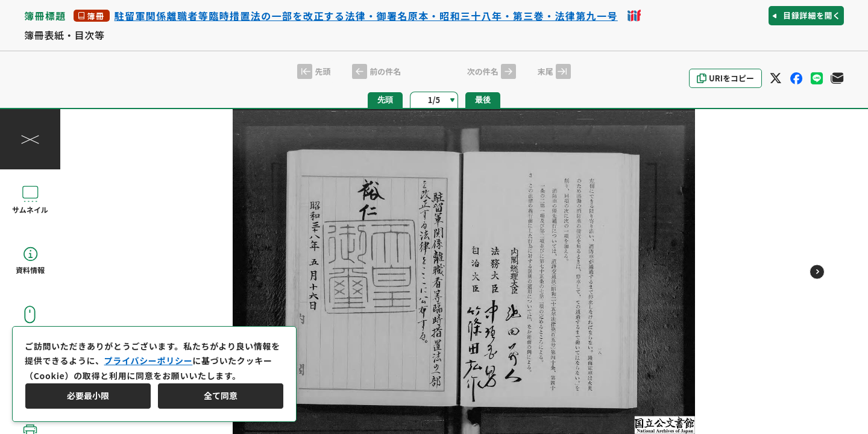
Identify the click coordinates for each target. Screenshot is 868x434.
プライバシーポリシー (149, 360)
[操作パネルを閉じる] (30, 139)
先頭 (385, 100)
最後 (483, 100)
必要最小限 (88, 395)
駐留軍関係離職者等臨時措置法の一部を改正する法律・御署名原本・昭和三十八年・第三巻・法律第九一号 (366, 16)
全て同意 (221, 395)
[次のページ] (817, 272)
